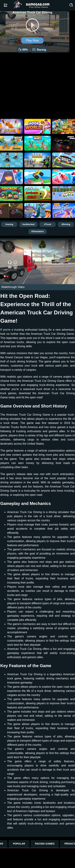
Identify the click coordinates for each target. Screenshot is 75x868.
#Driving (66, 224)
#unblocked (28, 224)
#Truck (48, 224)
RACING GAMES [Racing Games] (45, 844)
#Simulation (38, 231)
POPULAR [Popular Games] (19, 844)
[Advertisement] (37, 85)
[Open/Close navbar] (6, 5)
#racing (9, 224)
